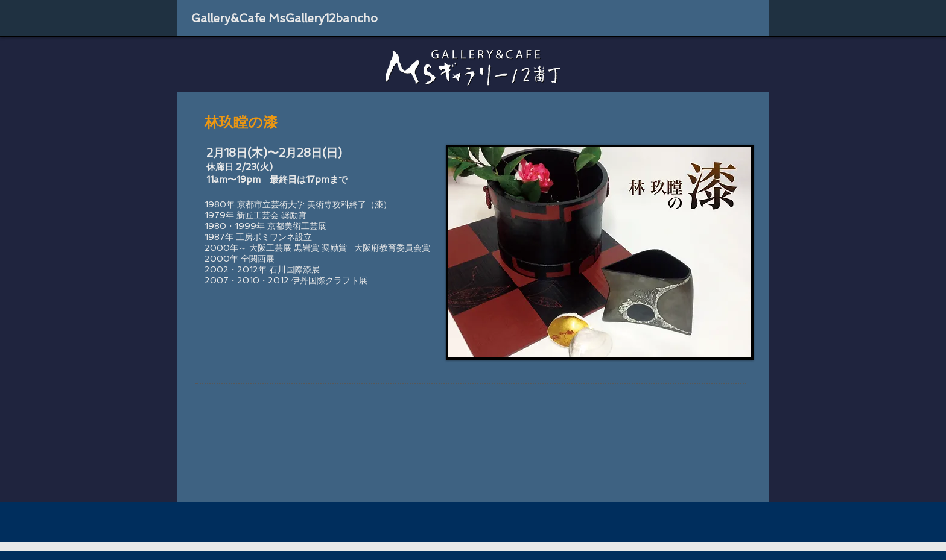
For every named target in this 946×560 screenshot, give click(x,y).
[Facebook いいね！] (679, 19)
